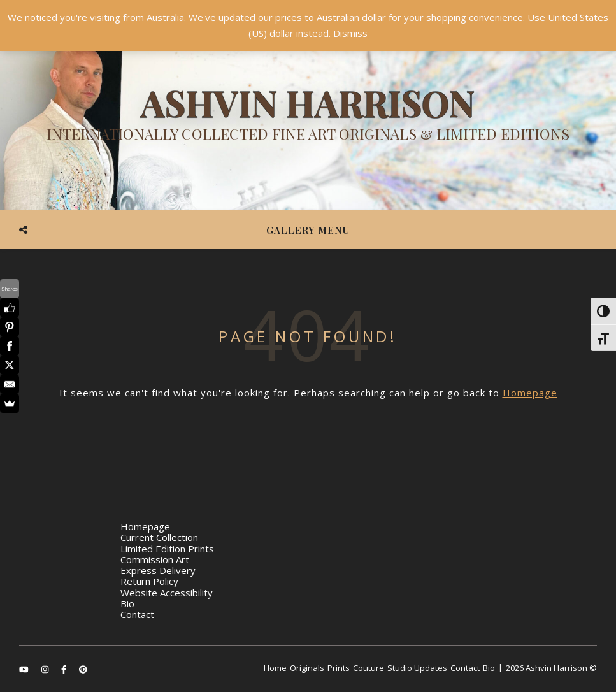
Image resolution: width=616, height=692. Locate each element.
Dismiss (350, 33)
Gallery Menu (308, 230)
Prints (339, 668)
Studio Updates (417, 668)
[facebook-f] (65, 669)
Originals (307, 668)
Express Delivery (158, 570)
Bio (127, 603)
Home (275, 668)
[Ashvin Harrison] (308, 118)
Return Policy (149, 581)
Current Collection (159, 537)
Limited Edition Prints (167, 549)
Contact (137, 614)
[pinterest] (83, 669)
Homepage (530, 393)
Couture (369, 668)
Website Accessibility (167, 593)
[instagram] (46, 669)
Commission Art (155, 559)
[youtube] (25, 669)
